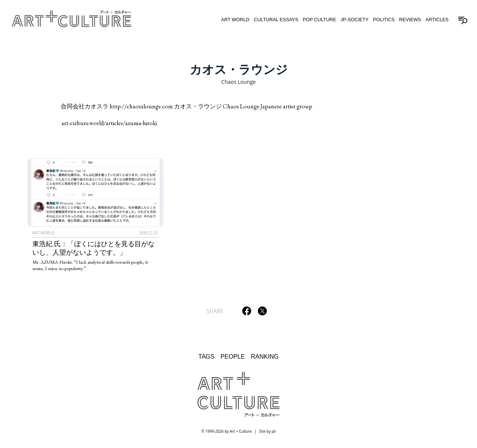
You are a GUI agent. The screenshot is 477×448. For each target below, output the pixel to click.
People (233, 356)
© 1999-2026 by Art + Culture (226, 431)
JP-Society (355, 20)
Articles (437, 20)
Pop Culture (320, 20)
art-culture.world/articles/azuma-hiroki (109, 123)
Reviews (410, 20)
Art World (235, 20)
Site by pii (267, 431)
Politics (384, 20)
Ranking (265, 356)
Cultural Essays (276, 20)
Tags (206, 356)
